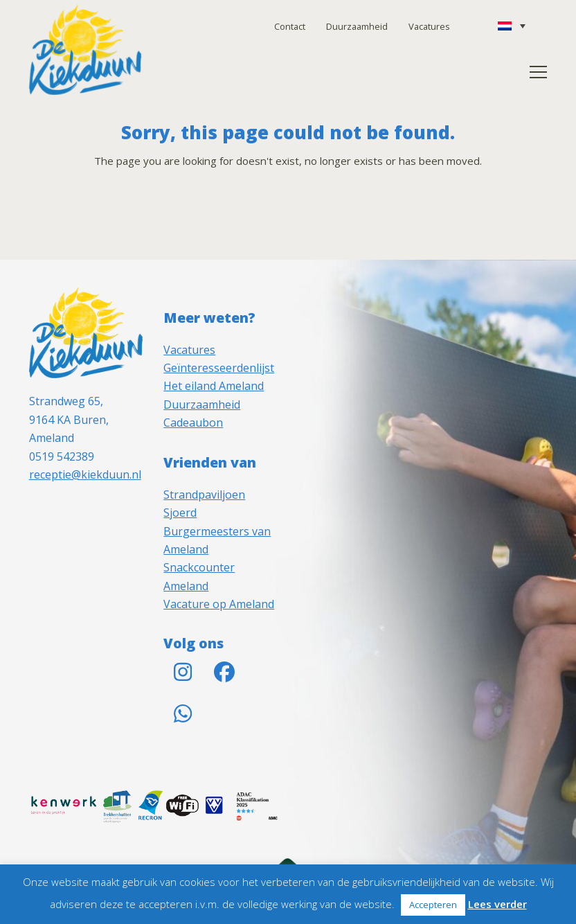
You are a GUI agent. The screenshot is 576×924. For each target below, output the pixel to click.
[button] (538, 72)
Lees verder (497, 904)
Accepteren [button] (433, 905)
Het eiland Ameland (214, 386)
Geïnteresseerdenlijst (219, 368)
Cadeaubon (193, 423)
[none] (512, 26)
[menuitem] (512, 26)
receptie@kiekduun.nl (85, 474)
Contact (290, 26)
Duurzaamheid (357, 26)
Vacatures (429, 26)
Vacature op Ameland (219, 604)
